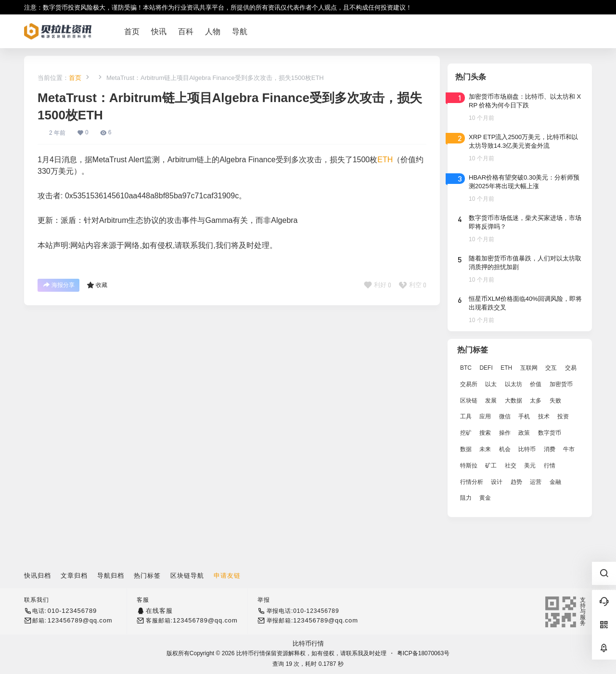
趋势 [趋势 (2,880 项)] (516, 482)
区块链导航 (187, 576)
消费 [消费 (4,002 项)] (550, 449)
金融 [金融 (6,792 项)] (555, 482)
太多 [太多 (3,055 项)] (536, 401)
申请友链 (227, 576)
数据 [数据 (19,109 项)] (466, 449)
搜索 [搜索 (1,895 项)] (485, 433)
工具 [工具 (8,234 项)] (466, 416)
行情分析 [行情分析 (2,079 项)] (472, 482)
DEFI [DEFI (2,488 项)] (486, 368)
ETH (385, 160)
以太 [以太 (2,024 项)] (491, 384)
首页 (75, 78)
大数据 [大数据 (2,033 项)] (513, 401)
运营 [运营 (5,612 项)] (536, 482)
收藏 (97, 285)
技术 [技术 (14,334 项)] (544, 416)
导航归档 (111, 576)
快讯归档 (38, 576)
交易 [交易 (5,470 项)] (571, 368)
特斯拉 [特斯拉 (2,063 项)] (469, 466)
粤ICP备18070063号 (423, 653)
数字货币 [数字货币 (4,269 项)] (550, 433)
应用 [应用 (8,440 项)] (485, 416)
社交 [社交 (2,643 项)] (511, 466)
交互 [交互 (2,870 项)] (551, 368)
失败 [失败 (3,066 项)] (555, 401)
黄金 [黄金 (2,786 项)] (485, 498)
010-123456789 (72, 611)
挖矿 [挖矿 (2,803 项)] (466, 433)
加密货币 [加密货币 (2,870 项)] (561, 384)
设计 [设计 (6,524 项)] (497, 482)
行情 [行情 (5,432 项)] (550, 466)
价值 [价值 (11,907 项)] (536, 384)
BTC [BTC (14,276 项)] (466, 368)
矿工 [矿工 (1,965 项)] (491, 466)
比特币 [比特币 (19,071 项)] (527, 449)
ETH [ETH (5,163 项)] (506, 368)
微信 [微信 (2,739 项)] (505, 416)
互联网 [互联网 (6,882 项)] (529, 368)
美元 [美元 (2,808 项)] (530, 466)
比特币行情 (308, 643)
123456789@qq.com (80, 620)
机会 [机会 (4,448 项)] (505, 449)
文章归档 (74, 576)
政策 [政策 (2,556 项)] (524, 433)
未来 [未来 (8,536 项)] (485, 449)
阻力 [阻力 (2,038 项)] (466, 498)
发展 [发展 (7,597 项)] (491, 401)
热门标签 (147, 576)
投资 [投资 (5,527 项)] (563, 416)
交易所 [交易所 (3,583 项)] (469, 384)
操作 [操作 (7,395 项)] (505, 433)
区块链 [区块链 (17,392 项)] (469, 401)
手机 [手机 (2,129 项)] (524, 416)
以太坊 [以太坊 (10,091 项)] (513, 384)
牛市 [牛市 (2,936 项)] (569, 449)
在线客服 (159, 611)
